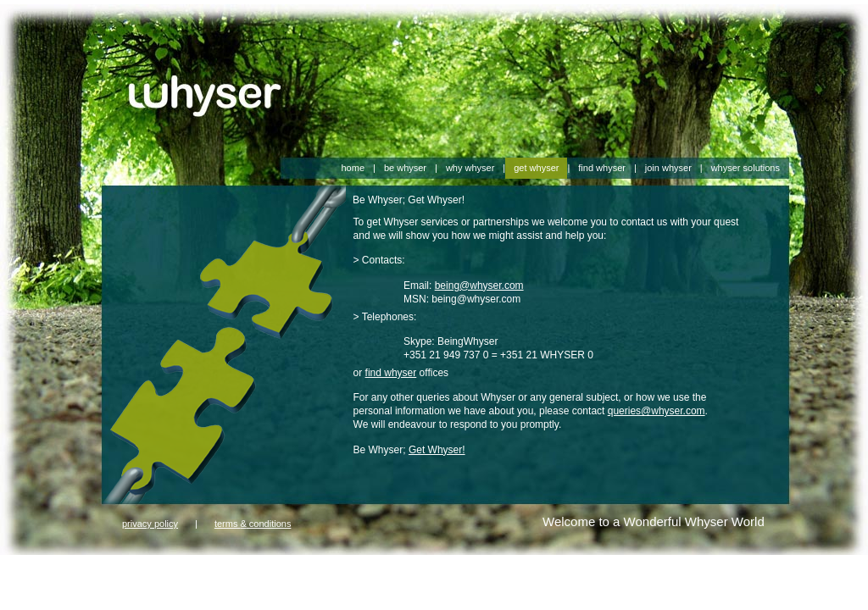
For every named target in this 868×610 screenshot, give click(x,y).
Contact (56, 584)
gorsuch (145, 570)
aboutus (18, 584)
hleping (94, 584)
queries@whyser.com (657, 411)
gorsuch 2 (236, 570)
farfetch (17, 570)
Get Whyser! (437, 450)
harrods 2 (366, 570)
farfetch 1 (58, 570)
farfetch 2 (103, 570)
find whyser (391, 373)
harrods (278, 570)
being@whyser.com (479, 286)
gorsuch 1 (189, 570)
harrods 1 (320, 570)
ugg (121, 584)
